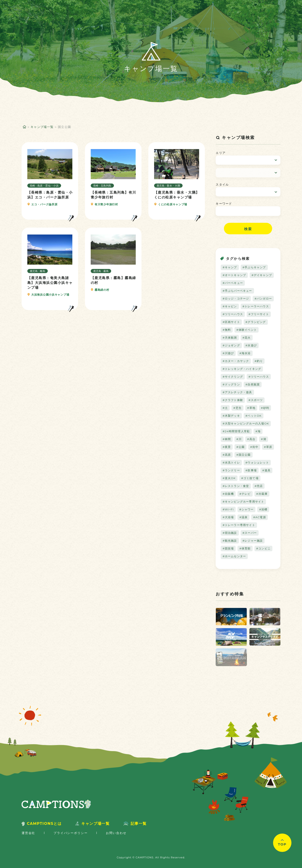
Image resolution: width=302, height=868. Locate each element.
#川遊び (228, 353)
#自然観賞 (253, 384)
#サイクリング (233, 377)
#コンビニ (263, 548)
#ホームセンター (234, 556)
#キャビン (230, 306)
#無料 (227, 330)
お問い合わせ (116, 833)
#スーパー (250, 533)
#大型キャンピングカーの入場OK (246, 423)
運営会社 (28, 833)
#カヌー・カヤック (236, 361)
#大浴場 (228, 517)
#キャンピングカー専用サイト (243, 502)
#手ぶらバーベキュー (237, 291)
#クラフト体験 (233, 400)
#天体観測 (230, 338)
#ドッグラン (231, 384)
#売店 (259, 486)
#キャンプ (230, 267)
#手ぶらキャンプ (254, 267)
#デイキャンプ (262, 275)
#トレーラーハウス (256, 306)
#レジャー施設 (253, 541)
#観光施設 (230, 541)
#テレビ (245, 494)
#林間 (227, 439)
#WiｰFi (228, 509)
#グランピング (256, 322)
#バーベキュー (233, 283)
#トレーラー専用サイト (239, 525)
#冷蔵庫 (262, 494)
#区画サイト (231, 322)
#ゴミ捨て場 (250, 478)
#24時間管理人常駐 (236, 431)
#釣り (259, 361)
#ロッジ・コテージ (236, 298)
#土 (225, 408)
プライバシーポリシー (71, 833)
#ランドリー (231, 470)
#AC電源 (259, 517)
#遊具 (266, 470)
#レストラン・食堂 (236, 486)
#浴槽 (263, 509)
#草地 (251, 408)
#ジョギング (231, 345)
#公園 (240, 447)
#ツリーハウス (233, 314)
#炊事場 (251, 470)
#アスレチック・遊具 (237, 392)
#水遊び (251, 345)
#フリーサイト (259, 314)
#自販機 (228, 494)
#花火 (247, 338)
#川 (239, 439)
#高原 (227, 455)
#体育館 (245, 548)
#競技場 (228, 548)
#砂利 (265, 408)
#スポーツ (256, 400)
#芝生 (237, 408)
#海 (258, 431)
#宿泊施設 (230, 533)
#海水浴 (245, 353)
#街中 (254, 447)
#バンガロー (263, 298)
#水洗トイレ (231, 462)
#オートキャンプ (234, 275)
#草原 (268, 447)
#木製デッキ (231, 416)
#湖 (264, 439)
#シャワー (246, 509)
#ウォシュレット (257, 462)
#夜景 (227, 447)
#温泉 (243, 517)
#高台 (251, 439)
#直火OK (229, 478)
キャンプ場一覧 (42, 127)
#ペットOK (254, 416)
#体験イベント (247, 330)
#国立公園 (243, 455)
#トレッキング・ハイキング (242, 369)
